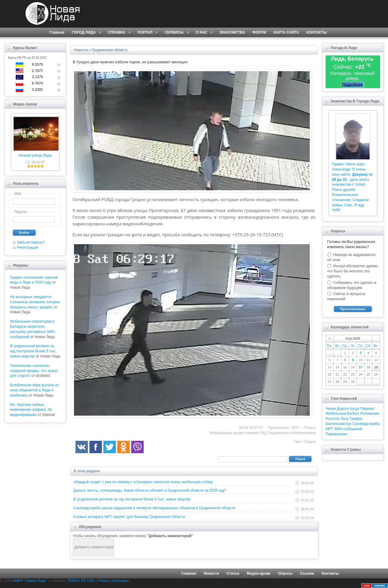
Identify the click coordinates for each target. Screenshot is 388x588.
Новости (211, 573)
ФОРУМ (259, 32)
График (356, 419)
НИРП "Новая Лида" (30, 581)
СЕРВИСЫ (175, 33)
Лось (345, 419)
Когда (355, 409)
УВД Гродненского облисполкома (288, 433)
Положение (370, 414)
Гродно (310, 442)
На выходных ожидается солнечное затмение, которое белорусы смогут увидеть (35, 302)
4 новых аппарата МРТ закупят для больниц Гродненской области (129, 517)
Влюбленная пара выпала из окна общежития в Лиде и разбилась (34, 390)
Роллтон (333, 419)
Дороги (343, 409)
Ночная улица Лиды (35, 155)
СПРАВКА (117, 33)
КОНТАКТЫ (317, 32)
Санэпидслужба (366, 424)
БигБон (353, 414)
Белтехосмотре (338, 424)
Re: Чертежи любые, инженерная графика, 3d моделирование (31, 410)
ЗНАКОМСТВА (232, 32)
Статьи (233, 573)
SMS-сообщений (348, 429)
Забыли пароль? (31, 242)
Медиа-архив (259, 573)
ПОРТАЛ (146, 33)
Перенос (367, 409)
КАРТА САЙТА (286, 32)
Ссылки (307, 573)
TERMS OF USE (81, 581)
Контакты (330, 573)
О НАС (202, 33)
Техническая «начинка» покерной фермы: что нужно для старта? (34, 371)
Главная (57, 32)
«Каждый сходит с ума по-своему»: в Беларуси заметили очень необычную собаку (143, 482)
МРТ (329, 429)
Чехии (331, 409)
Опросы (285, 573)
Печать (310, 428)
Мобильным (336, 414)
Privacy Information (114, 581)
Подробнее (352, 85)
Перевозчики (336, 434)
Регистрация (28, 247)
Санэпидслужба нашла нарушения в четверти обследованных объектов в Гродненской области (154, 508)
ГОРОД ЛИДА (85, 33)
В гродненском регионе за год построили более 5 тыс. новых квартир (33, 351)
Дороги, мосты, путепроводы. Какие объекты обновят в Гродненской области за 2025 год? (150, 490)
